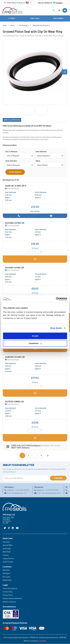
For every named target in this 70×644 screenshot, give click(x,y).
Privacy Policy (8, 595)
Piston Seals (24, 26)
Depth (38, 161)
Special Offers (8, 545)
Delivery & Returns (9, 602)
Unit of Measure (11, 152)
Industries (6, 542)
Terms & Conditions (10, 589)
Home (5, 26)
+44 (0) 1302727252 (52, 490)
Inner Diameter (41, 152)
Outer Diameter (11, 161)
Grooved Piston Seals (41, 26)
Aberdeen (6, 570)
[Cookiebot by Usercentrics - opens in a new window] (56, 299)
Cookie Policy (8, 592)
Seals (13, 26)
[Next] (48, 456)
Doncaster (7, 577)
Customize (35, 343)
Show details (56, 328)
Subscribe (58, 478)
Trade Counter (8, 562)
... (35, 456)
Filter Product (15, 172)
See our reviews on (50, 3)
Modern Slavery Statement (12, 599)
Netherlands (7, 580)
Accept (35, 336)
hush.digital (42, 641)
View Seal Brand (12, 189)
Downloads (7, 549)
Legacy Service (8, 559)
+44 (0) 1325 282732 (22, 490)
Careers (6, 555)
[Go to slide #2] (42, 111)
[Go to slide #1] (28, 111)
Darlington (6, 574)
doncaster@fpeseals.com (51, 493)
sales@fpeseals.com (19, 493)
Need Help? (7, 552)
